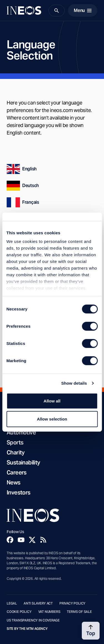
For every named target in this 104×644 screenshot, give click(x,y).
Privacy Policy (72, 603)
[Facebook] (10, 540)
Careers (17, 473)
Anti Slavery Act (38, 603)
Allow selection (52, 419)
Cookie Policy (19, 612)
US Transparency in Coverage (33, 620)
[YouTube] (21, 540)
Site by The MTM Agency (27, 629)
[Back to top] (91, 631)
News (14, 483)
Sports (15, 442)
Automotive (21, 432)
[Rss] (43, 540)
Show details (74, 383)
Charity (16, 452)
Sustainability (23, 463)
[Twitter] (32, 540)
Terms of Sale (79, 612)
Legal (12, 603)
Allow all (52, 401)
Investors (19, 493)
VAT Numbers (49, 612)
